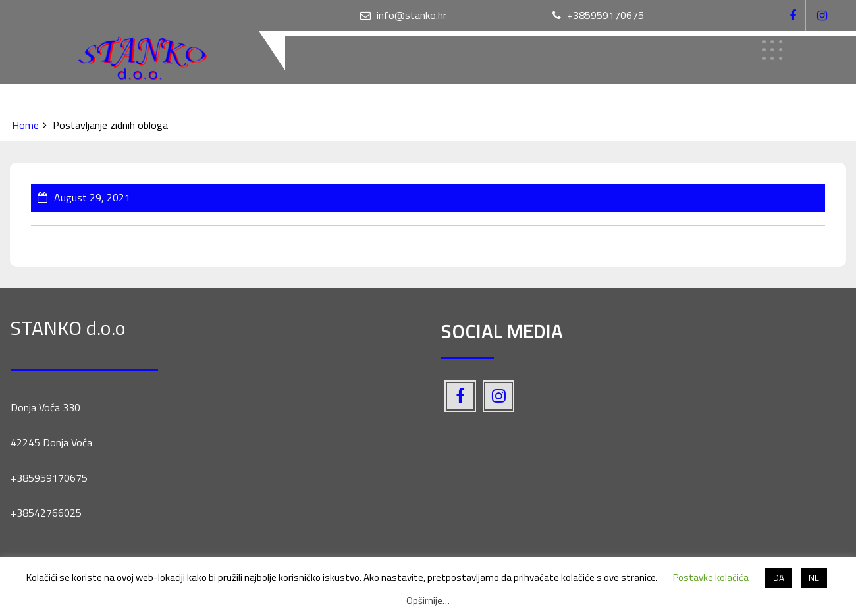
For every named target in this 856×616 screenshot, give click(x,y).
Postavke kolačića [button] (711, 577)
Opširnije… (428, 601)
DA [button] (779, 578)
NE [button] (814, 578)
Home (25, 125)
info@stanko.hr (403, 15)
